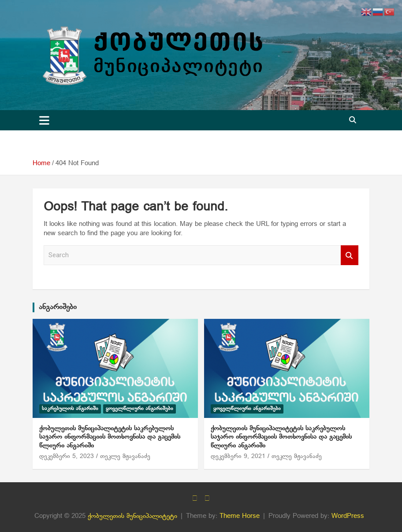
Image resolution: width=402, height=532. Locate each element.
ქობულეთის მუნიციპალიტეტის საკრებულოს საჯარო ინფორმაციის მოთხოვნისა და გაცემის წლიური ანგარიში (110, 437)
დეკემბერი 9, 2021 (238, 456)
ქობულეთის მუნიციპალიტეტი (132, 516)
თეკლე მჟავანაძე (125, 456)
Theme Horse (240, 516)
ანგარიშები (58, 307)
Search (350, 255)
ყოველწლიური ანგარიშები (140, 409)
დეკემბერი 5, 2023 (67, 456)
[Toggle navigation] (44, 120)
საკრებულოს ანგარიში (70, 409)
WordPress (348, 516)
